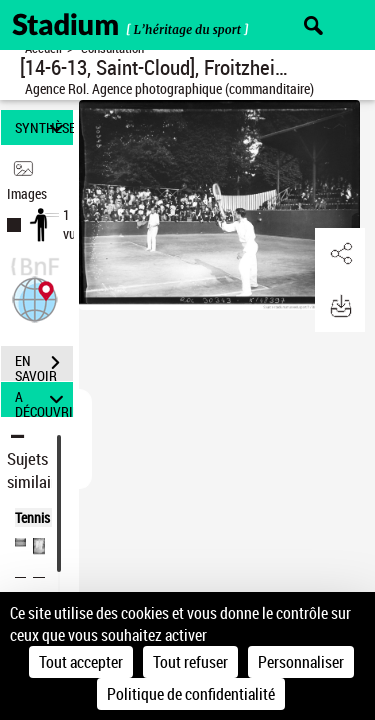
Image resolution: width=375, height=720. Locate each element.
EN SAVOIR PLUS (44, 365)
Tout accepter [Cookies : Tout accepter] (81, 662)
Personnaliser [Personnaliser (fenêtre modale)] (301, 662)
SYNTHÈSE (44, 127)
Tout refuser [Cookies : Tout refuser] (190, 662)
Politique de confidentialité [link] (191, 694)
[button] (35, 297)
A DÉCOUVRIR (44, 399)
